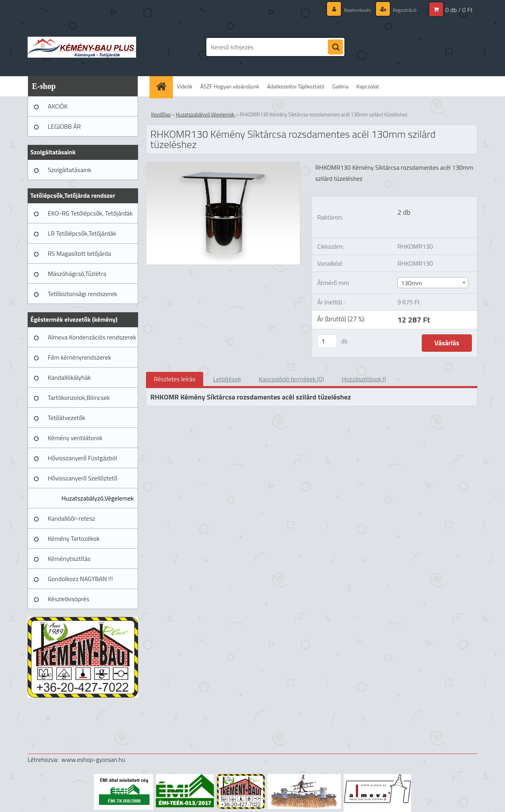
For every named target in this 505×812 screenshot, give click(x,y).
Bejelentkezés (350, 10)
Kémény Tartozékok (74, 538)
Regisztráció (402, 10)
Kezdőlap (161, 114)
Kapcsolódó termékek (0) (291, 379)
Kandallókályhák (69, 377)
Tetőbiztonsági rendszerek (82, 294)
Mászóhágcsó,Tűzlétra (77, 274)
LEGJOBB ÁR (64, 126)
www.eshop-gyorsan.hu (94, 759)
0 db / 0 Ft (459, 10)
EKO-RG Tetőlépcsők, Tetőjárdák (90, 213)
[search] (335, 47)
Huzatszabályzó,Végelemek (98, 498)
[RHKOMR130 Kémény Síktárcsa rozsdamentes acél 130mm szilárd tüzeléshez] (223, 165)
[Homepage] (164, 86)
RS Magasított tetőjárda (79, 253)
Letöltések (227, 379)
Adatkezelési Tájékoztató (296, 86)
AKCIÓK (58, 106)
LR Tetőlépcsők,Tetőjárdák (82, 233)
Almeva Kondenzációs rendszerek (92, 337)
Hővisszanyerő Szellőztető (83, 478)
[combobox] (433, 283)
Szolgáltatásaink (69, 170)
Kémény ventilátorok (75, 438)
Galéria (340, 86)
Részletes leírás (175, 379)
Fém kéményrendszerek (79, 357)
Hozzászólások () (364, 379)
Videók (185, 86)
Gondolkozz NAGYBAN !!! (80, 579)
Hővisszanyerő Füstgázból (82, 458)
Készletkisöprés (68, 599)
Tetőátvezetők (66, 418)
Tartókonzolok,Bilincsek (79, 398)
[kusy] (327, 341)
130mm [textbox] (411, 283)
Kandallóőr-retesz (71, 518)
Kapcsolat (368, 86)
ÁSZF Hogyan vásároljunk (230, 86)
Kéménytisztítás (69, 559)
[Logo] (82, 47)
